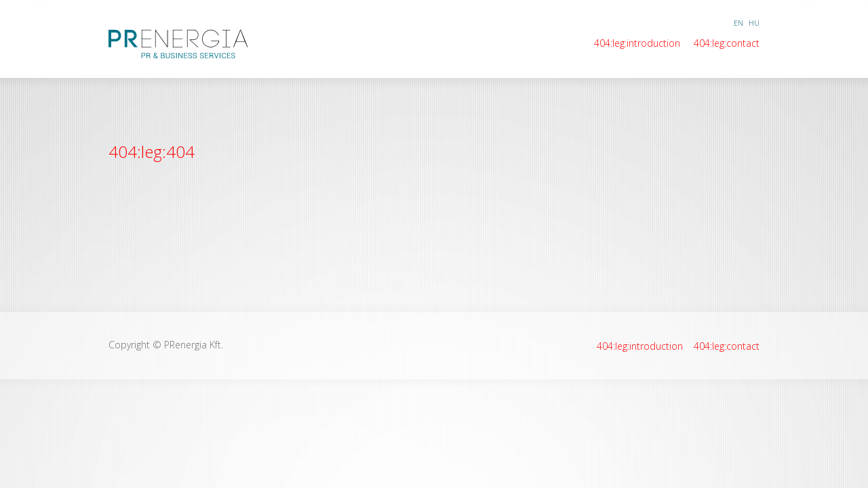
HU (754, 23)
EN (738, 23)
